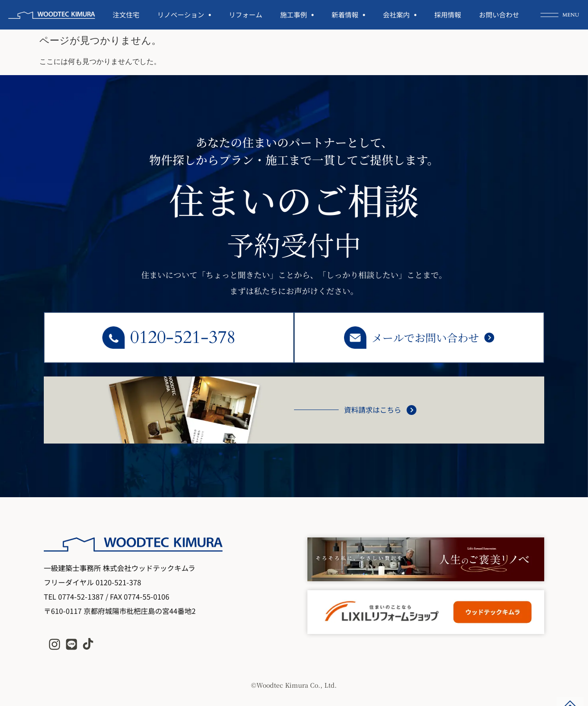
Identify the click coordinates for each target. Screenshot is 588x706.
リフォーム (246, 15)
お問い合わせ (499, 15)
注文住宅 (126, 15)
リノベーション (184, 15)
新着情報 (348, 15)
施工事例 (297, 15)
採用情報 (448, 15)
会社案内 (400, 15)
